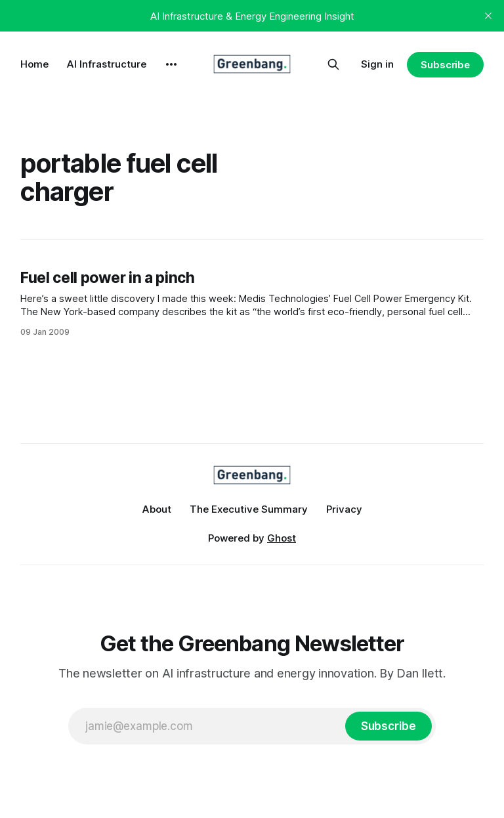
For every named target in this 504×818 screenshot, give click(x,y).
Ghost (282, 538)
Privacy (344, 509)
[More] (171, 64)
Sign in (377, 64)
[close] (488, 16)
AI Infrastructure (107, 64)
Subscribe (445, 65)
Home (34, 64)
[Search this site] (333, 64)
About (157, 509)
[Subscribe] (388, 726)
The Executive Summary (249, 509)
